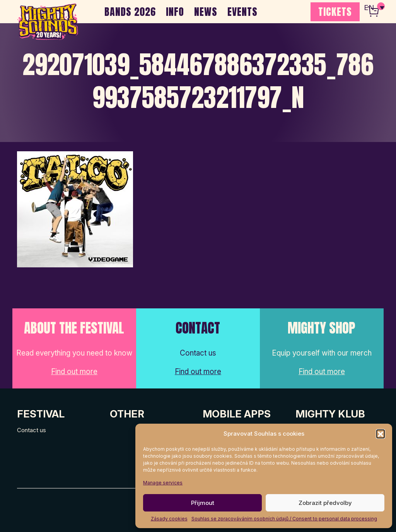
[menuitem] (374, 8)
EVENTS (242, 12)
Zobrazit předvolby (325, 503)
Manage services (163, 483)
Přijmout (203, 503)
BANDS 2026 (130, 12)
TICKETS (335, 12)
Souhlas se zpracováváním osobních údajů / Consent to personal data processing (284, 519)
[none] (374, 8)
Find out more (74, 372)
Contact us (32, 430)
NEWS (206, 12)
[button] (381, 434)
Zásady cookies (169, 519)
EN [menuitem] (369, 8)
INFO (175, 12)
